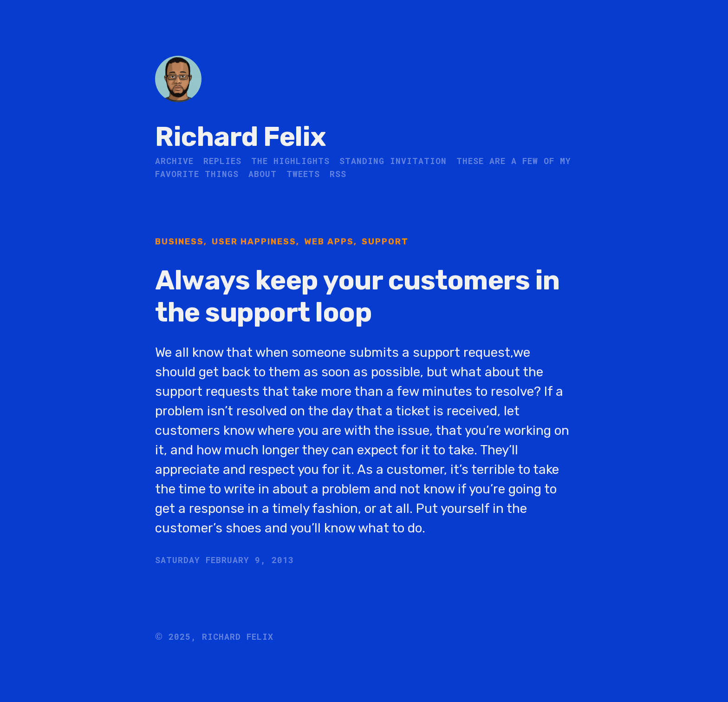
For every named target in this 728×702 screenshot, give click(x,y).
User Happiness (254, 242)
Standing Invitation (393, 161)
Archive (174, 161)
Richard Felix (240, 137)
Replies (222, 161)
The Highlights (290, 161)
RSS (338, 174)
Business (179, 242)
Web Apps (329, 242)
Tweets (303, 174)
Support (385, 242)
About (263, 174)
